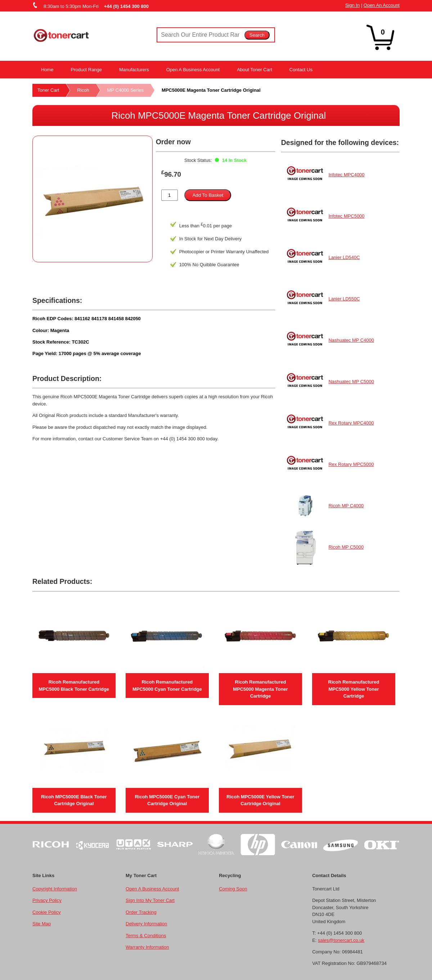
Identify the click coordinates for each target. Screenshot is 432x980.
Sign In (352, 5)
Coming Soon (233, 889)
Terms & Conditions (146, 936)
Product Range (86, 70)
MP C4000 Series (125, 90)
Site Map (42, 924)
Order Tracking (141, 912)
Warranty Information (147, 947)
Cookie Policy (46, 912)
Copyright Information (55, 889)
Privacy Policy (47, 900)
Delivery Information (146, 924)
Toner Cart (48, 90)
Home (47, 70)
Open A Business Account (193, 70)
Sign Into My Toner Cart (150, 900)
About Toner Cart (255, 70)
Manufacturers (134, 70)
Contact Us (301, 70)
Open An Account (382, 5)
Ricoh (83, 90)
